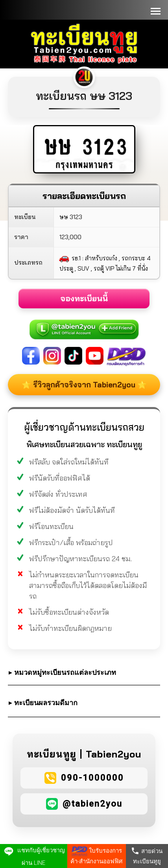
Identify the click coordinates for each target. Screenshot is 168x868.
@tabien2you (92, 804)
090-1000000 (92, 778)
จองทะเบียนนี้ (84, 298)
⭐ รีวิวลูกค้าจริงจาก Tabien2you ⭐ (84, 385)
